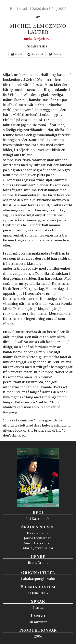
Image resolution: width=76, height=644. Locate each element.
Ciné (13, 7)
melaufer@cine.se (38, 39)
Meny (68, 7)
